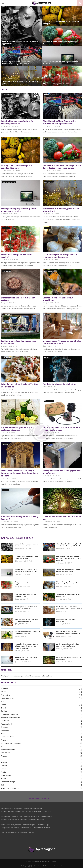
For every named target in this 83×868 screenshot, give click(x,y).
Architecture (6, 228)
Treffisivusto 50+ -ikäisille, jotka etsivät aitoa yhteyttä (21, 83)
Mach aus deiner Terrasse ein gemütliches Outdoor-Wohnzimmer (69, 608)
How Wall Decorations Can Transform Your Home (18, 833)
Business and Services (9, 95)
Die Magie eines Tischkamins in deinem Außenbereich (26, 608)
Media (3, 772)
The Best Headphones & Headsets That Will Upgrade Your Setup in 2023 (26, 812)
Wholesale (6, 444)
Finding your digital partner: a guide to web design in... (60, 63)
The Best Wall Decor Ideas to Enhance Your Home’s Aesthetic (22, 820)
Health (4, 139)
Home (17, 866)
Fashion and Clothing (50, 95)
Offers (4, 401)
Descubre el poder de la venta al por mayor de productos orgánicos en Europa (69, 558)
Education (5, 490)
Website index (55, 866)
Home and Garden (49, 271)
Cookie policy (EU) (26, 866)
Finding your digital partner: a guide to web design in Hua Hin (26, 570)
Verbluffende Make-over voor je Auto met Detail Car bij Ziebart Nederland (27, 817)
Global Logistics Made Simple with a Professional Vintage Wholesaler (17, 63)
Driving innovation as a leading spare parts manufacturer (67, 645)
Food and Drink (7, 271)
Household (5, 730)
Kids (3, 759)
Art (2, 746)
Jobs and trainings (8, 782)
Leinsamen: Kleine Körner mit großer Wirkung (25, 595)
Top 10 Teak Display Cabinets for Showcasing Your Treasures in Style (25, 825)
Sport (3, 734)
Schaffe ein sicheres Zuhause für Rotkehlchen (68, 595)
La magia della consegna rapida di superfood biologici (61, 23)
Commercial (6, 753)
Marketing (5, 740)
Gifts (3, 785)
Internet (4, 766)
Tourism (4, 762)
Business (47, 444)
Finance (4, 756)
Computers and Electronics (11, 743)
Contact (64, 866)
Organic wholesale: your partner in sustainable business (27, 633)
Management (6, 775)
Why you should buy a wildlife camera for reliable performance (68, 633)
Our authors (38, 866)
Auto (3, 701)
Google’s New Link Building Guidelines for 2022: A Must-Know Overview (26, 828)
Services (47, 358)
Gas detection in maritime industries (59, 384)
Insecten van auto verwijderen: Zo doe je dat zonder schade (22, 809)
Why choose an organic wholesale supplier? (60, 84)
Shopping (5, 727)
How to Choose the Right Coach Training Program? (26, 658)
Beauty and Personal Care (10, 718)
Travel (46, 490)
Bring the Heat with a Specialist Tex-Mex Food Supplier (26, 620)
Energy (4, 769)
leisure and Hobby (49, 182)
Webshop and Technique (9, 182)
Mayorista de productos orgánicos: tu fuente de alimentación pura (69, 583)
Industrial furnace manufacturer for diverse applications (20, 43)
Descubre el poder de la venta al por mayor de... (60, 43)
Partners (46, 866)
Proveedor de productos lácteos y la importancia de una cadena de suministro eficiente (20, 473)
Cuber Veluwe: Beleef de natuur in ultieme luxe (69, 658)
